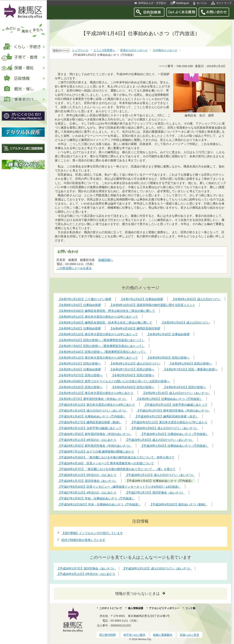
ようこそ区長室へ (104, 50)
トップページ (80, 50)
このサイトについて (111, 608)
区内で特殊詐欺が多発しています (83, 540)
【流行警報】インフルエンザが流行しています (92, 533)
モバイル (202, 3)
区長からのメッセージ (134, 50)
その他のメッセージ (165, 50)
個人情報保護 (136, 608)
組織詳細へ (106, 260)
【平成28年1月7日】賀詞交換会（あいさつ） (86, 568)
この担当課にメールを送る (74, 268)
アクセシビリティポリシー (164, 608)
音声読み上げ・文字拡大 (152, 3)
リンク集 (190, 608)
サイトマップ (224, 3)
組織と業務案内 (163, 635)
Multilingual (183, 3)
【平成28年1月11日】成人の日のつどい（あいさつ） (157, 568)
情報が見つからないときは (137, 594)
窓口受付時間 (107, 635)
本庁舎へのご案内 (134, 635)
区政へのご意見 (190, 635)
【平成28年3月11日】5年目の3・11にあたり (86, 574)
